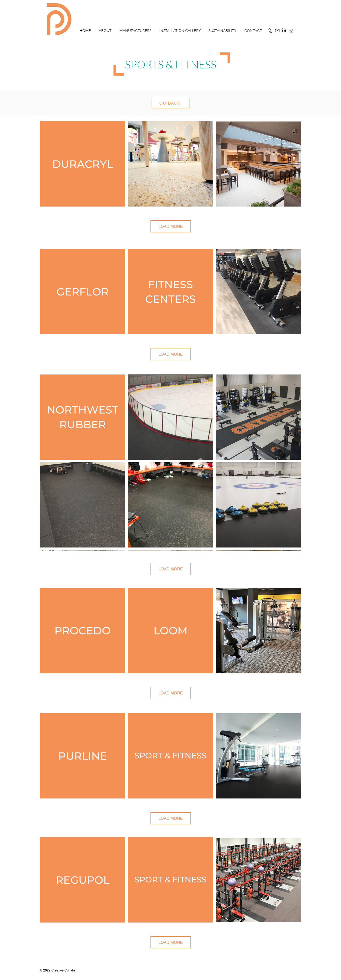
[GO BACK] (170, 103)
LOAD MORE (171, 226)
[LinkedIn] (284, 31)
